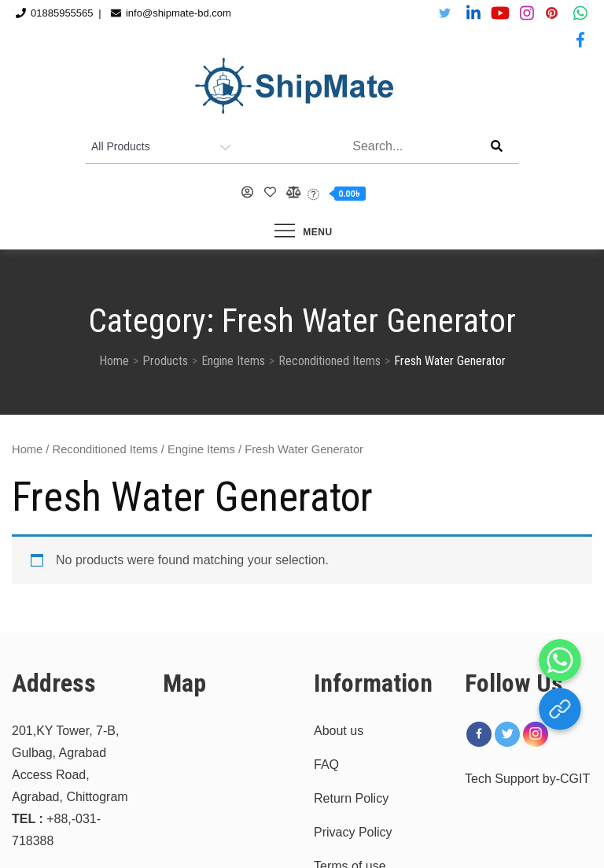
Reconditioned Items (105, 449)
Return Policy (351, 798)
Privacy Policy (353, 832)
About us (339, 731)
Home (27, 449)
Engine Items (201, 449)
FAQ (326, 765)
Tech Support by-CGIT (527, 779)
